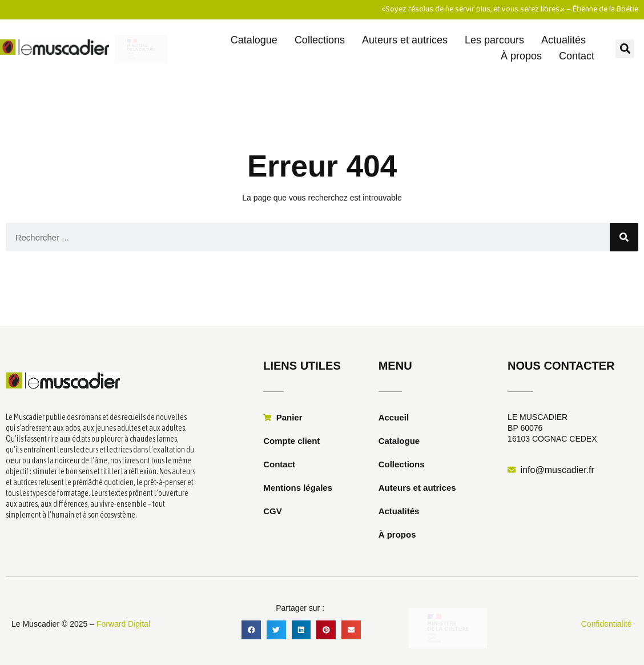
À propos (521, 56)
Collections (320, 40)
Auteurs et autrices (405, 40)
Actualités (563, 40)
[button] (625, 49)
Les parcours (494, 40)
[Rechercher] (624, 237)
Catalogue (254, 40)
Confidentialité (607, 624)
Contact (577, 56)
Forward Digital (123, 624)
